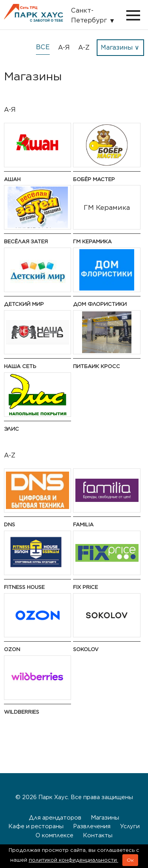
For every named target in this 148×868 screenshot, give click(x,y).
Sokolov (86, 649)
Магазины (105, 817)
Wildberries (22, 712)
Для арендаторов (55, 817)
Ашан (12, 179)
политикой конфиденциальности (74, 860)
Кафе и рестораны (36, 826)
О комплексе (54, 835)
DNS (9, 525)
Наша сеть (20, 366)
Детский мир (24, 304)
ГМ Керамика (92, 242)
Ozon (12, 649)
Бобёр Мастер (94, 179)
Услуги (130, 826)
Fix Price (85, 587)
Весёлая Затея (26, 242)
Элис (11, 429)
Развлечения (92, 826)
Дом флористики (100, 304)
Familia (83, 525)
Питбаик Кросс (96, 366)
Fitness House (24, 587)
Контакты (98, 835)
